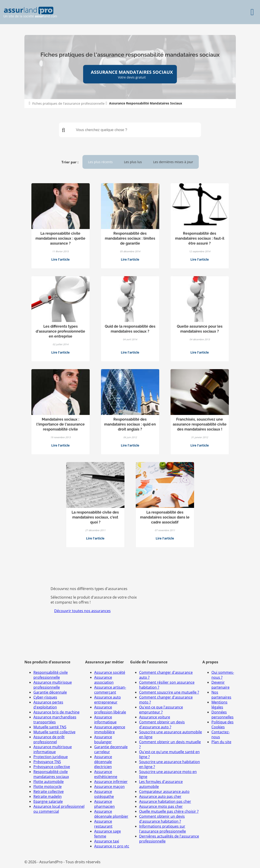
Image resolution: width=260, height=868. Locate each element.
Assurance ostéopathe (104, 794)
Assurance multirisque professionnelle (53, 685)
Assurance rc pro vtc (112, 846)
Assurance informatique (105, 720)
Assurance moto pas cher (161, 806)
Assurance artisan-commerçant (110, 690)
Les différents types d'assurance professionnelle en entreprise (60, 331)
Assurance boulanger (103, 739)
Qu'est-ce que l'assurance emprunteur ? (161, 710)
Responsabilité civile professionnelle (51, 675)
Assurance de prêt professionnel (49, 739)
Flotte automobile (49, 782)
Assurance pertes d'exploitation (48, 705)
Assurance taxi (107, 841)
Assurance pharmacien (104, 804)
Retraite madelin (48, 796)
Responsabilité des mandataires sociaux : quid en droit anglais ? (130, 424)
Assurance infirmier (111, 782)
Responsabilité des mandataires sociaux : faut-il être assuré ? (200, 238)
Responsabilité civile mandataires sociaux (51, 774)
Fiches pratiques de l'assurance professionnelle (68, 103)
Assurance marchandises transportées (55, 720)
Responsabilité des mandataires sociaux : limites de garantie (130, 238)
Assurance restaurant (103, 824)
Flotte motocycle (48, 787)
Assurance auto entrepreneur (108, 700)
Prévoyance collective (52, 767)
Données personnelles (223, 715)
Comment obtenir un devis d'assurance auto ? (162, 724)
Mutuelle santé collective (54, 732)
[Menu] (252, 12)
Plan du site (221, 742)
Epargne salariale (48, 801)
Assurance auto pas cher (160, 796)
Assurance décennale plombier (111, 814)
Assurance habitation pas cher (165, 801)
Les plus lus (133, 162)
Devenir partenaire (220, 685)
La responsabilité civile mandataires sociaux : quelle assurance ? (60, 238)
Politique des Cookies (223, 724)
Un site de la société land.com (30, 12)
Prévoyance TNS (47, 762)
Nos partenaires (221, 695)
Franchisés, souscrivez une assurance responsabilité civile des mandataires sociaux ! (200, 424)
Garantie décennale (50, 692)
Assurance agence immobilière (110, 729)
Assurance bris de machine (56, 712)
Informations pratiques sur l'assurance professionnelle (163, 829)
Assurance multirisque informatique (53, 749)
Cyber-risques (45, 697)
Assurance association (104, 680)
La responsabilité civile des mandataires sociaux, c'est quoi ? (95, 517)
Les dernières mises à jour (173, 162)
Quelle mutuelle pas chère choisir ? (169, 811)
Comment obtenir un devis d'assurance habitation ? (162, 819)
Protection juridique (51, 757)
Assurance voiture (155, 717)
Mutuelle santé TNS (50, 727)
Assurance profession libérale (110, 710)
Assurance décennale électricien (103, 762)
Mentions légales (219, 705)
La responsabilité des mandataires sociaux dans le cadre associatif (165, 517)
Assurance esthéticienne (106, 774)
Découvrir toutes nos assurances (82, 611)
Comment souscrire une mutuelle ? (169, 692)
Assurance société (110, 672)
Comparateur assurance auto (164, 792)
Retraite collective (49, 792)
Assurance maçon (109, 787)
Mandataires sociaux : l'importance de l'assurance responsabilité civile (61, 424)
